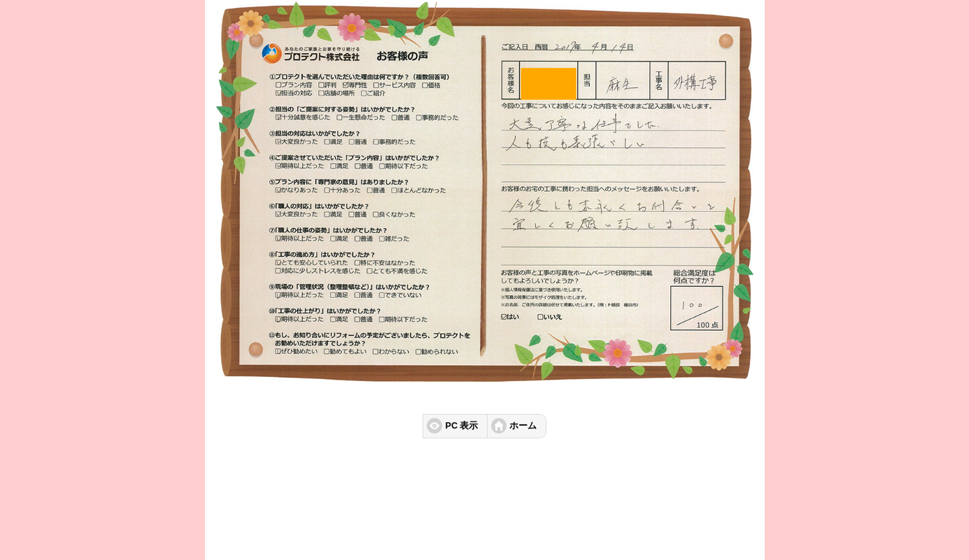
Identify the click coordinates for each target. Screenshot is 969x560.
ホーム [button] (523, 426)
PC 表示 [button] (462, 426)
